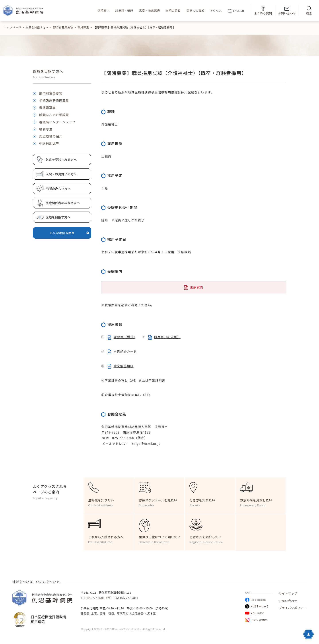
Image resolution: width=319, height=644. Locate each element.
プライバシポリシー (293, 608)
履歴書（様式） (124, 337)
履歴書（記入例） (167, 337)
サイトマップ (288, 593)
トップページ (13, 27)
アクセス (216, 11)
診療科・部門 (124, 11)
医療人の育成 (195, 11)
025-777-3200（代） (99, 598)
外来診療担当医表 (69, 233)
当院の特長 (173, 11)
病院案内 (103, 11)
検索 (309, 11)
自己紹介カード (125, 351)
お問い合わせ (287, 11)
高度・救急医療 (149, 11)
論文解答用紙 (124, 366)
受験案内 (196, 287)
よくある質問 (263, 11)
